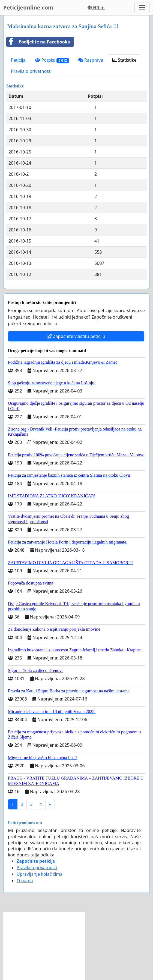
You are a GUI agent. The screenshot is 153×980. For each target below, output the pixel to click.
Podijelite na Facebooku (38, 42)
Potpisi (52, 60)
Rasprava (91, 60)
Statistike (124, 60)
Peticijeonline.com (28, 7)
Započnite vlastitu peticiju (76, 336)
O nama (25, 881)
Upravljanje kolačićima (40, 874)
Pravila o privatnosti (31, 71)
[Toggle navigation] (142, 8)
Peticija (18, 60)
